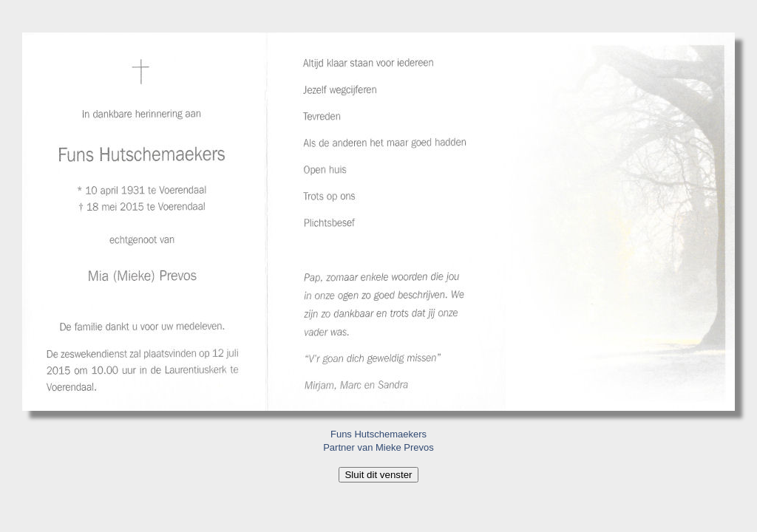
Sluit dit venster (378, 475)
